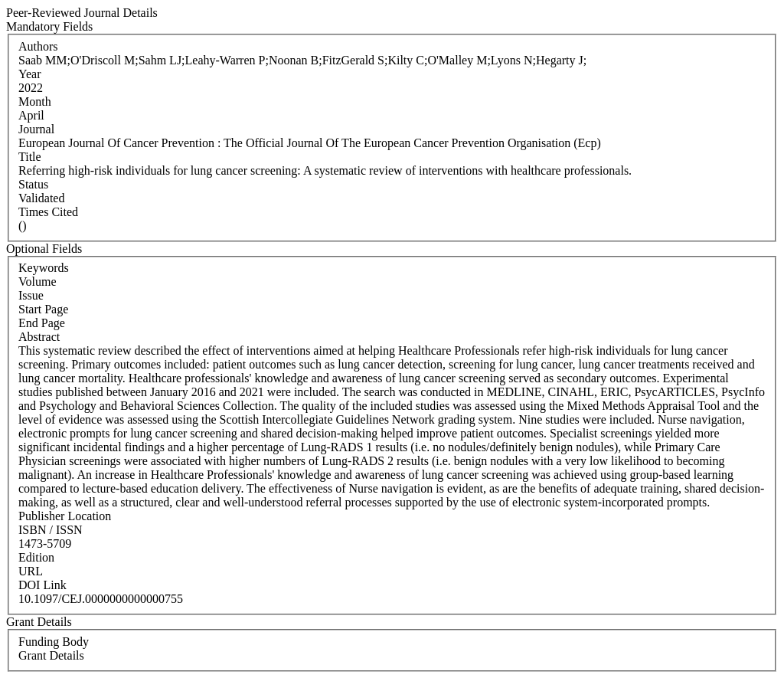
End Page (42, 323)
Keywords (44, 268)
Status (33, 184)
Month (35, 102)
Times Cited (48, 212)
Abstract (39, 337)
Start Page (43, 309)
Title (30, 157)
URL (31, 571)
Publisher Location (65, 516)
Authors (38, 46)
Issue (31, 295)
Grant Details (51, 655)
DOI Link (42, 585)
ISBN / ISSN (51, 530)
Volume (37, 282)
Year (29, 74)
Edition (36, 557)
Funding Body (54, 642)
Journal (36, 129)
